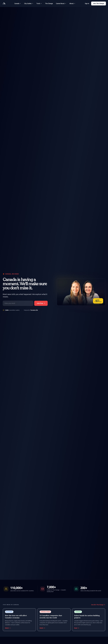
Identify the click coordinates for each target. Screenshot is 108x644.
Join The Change (99, 3)
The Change (49, 3)
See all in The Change (98, 605)
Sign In (87, 3)
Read (77, 628)
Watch (8, 628)
